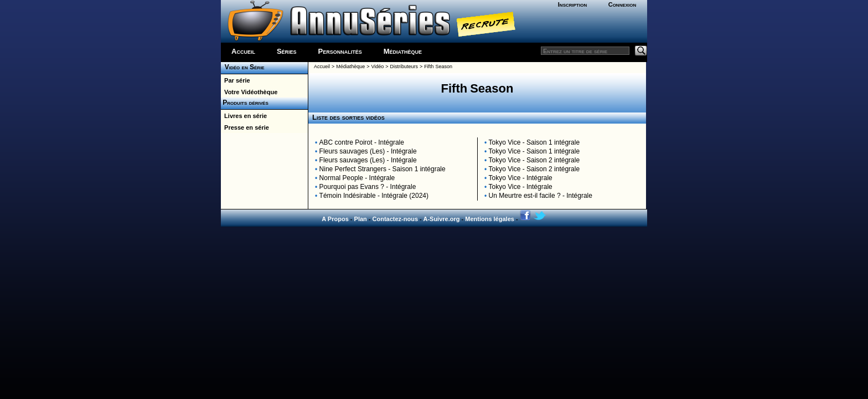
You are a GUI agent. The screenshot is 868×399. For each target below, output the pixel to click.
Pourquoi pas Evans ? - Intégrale (368, 187)
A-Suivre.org (441, 219)
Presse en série (245, 127)
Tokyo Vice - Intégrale (521, 178)
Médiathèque (403, 51)
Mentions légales (490, 219)
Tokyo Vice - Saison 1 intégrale (534, 142)
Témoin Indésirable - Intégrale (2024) (374, 196)
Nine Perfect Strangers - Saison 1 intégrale (383, 169)
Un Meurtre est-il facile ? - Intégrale (541, 196)
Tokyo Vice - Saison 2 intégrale (534, 160)
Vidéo (377, 66)
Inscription (572, 4)
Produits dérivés (245, 103)
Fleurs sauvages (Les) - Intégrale (368, 151)
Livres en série (244, 116)
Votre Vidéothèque (249, 92)
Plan (361, 219)
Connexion (622, 4)
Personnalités (340, 51)
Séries (287, 51)
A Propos (335, 219)
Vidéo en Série (243, 67)
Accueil (243, 51)
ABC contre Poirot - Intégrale (362, 142)
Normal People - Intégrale (357, 178)
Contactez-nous (396, 219)
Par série (236, 80)
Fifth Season (438, 66)
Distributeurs (404, 66)
